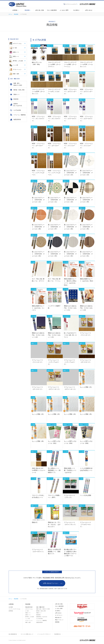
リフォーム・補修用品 (42, 620)
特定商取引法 (57, 634)
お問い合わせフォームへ (51, 583)
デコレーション (17, 69)
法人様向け (58, 611)
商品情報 (16, 14)
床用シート (16, 56)
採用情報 (11, 611)
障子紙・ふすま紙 (18, 61)
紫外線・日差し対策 (41, 611)
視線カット (39, 613)
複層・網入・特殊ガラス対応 (43, 609)
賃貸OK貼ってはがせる (42, 617)
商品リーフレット (59, 620)
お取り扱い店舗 (59, 604)
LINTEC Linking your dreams (18, 4)
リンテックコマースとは (14, 609)
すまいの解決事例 (59, 606)
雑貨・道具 (16, 74)
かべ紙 (15, 48)
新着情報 (57, 622)
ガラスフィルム (17, 43)
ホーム (10, 14)
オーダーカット (59, 615)
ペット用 (15, 65)
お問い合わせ (58, 613)
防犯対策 (38, 615)
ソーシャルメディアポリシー (44, 634)
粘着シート (16, 52)
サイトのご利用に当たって (27, 634)
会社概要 (11, 607)
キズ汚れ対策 (39, 619)
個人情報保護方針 (13, 634)
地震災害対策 (39, 622)
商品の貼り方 (58, 618)
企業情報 (11, 604)
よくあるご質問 (59, 608)
